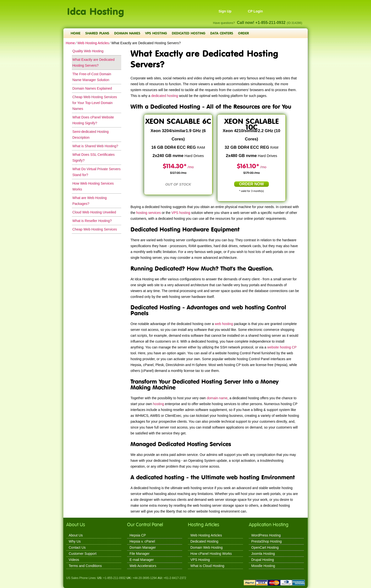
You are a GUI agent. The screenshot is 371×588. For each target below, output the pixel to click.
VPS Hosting (156, 33)
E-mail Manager (142, 560)
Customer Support (83, 554)
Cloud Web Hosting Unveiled (94, 212)
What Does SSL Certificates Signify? (93, 157)
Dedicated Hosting (189, 33)
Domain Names (127, 33)
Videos (74, 560)
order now (251, 184)
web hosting (224, 324)
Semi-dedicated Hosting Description (91, 135)
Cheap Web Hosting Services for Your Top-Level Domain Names (95, 103)
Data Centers (222, 33)
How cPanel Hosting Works (211, 554)
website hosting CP (282, 347)
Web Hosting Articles (93, 43)
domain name (217, 398)
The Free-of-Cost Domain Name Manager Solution (92, 77)
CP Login (255, 11)
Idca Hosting (96, 9)
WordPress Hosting (266, 535)
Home (76, 33)
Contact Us (77, 547)
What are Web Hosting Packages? (90, 201)
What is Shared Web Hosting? (95, 146)
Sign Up (225, 11)
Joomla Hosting (263, 554)
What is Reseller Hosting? (92, 221)
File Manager (140, 554)
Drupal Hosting (263, 560)
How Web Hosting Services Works (93, 186)
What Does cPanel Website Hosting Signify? (93, 120)
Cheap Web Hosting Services (95, 229)
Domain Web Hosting (207, 547)
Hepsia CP (138, 535)
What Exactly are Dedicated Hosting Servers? (93, 63)
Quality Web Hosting (88, 51)
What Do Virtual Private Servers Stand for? (96, 172)
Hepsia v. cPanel (142, 541)
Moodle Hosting (263, 566)
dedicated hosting (165, 96)
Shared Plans (97, 33)
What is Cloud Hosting (207, 566)
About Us (76, 535)
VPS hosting (181, 213)
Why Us (75, 541)
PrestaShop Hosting (267, 541)
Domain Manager (143, 547)
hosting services (148, 213)
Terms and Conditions (85, 566)
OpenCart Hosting (265, 547)
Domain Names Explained (92, 88)
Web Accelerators (143, 566)
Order (243, 33)
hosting (158, 404)
